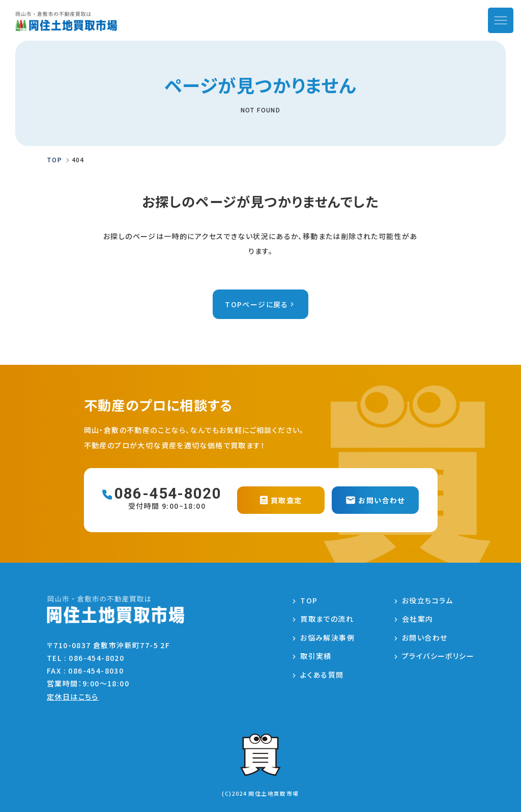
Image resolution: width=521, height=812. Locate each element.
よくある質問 (322, 675)
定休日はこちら (73, 697)
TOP (309, 600)
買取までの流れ (327, 619)
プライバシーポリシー (438, 656)
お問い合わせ (425, 637)
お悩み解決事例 (327, 637)
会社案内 (418, 619)
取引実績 (316, 656)
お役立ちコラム (428, 600)
